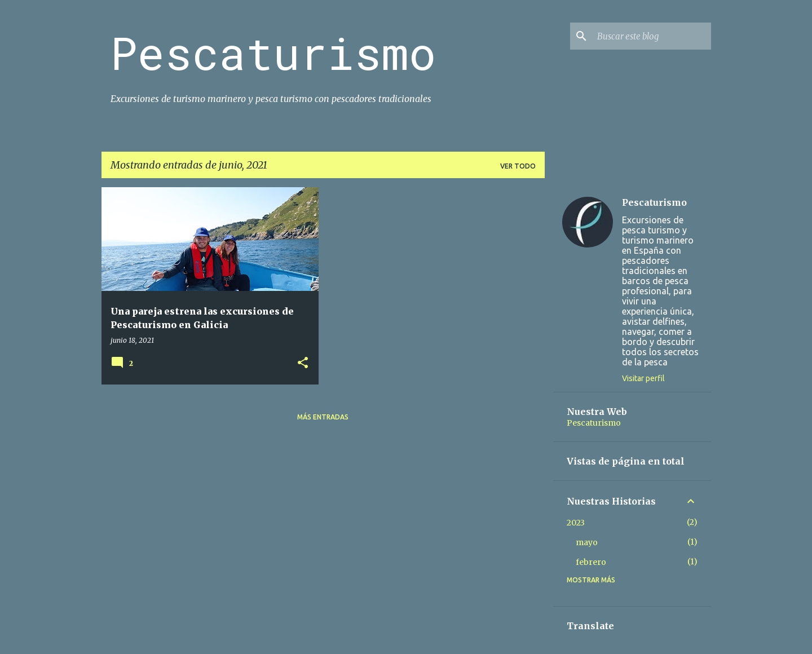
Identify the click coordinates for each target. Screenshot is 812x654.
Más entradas (323, 417)
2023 (576, 523)
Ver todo (518, 166)
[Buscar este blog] (652, 36)
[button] (303, 363)
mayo (587, 542)
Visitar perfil (643, 378)
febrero (591, 562)
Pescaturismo (273, 52)
